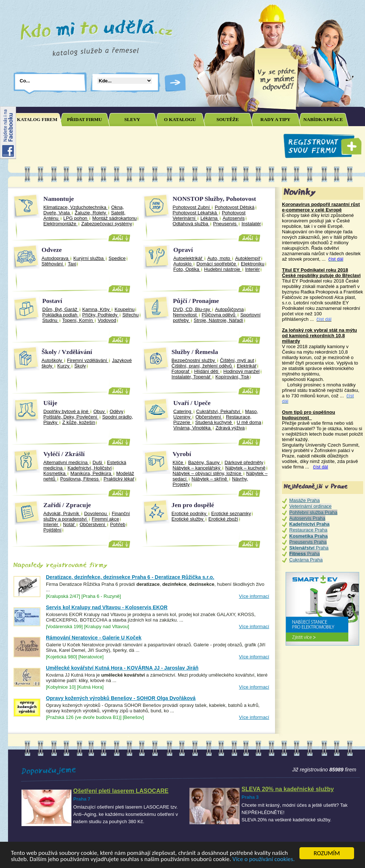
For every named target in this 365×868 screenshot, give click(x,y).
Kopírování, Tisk (232, 377)
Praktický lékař (119, 479)
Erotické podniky (190, 513)
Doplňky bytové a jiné (66, 411)
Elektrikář (247, 366)
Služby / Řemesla (195, 352)
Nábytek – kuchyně (245, 468)
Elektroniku (252, 264)
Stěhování (53, 264)
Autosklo (183, 264)
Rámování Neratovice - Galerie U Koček (94, 638)
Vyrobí (182, 454)
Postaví (52, 301)
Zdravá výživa (230, 428)
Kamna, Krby (97, 309)
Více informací (254, 596)
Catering (183, 411)
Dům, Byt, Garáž (60, 309)
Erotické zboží (223, 519)
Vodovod (107, 320)
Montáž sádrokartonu (114, 218)
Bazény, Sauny (204, 462)
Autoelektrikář (189, 258)
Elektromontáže (60, 224)
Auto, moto (219, 258)
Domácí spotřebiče (217, 264)
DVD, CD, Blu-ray (192, 309)
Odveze (52, 250)
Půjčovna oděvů (219, 315)
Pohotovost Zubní (192, 207)
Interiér (252, 269)
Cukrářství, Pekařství (219, 411)
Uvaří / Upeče (192, 403)
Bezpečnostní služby (194, 360)
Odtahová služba (191, 224)
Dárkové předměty (244, 462)
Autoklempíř (248, 258)
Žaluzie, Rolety (91, 213)
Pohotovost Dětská (234, 207)
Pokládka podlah (60, 315)
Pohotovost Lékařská (195, 213)
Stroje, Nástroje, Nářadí (219, 320)
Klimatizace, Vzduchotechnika (75, 207)
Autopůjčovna (229, 309)
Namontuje (59, 199)
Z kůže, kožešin (79, 422)
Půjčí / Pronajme (196, 301)
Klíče (179, 462)
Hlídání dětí (207, 371)
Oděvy (117, 411)
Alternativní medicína (66, 462)
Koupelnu (124, 309)
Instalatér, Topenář (192, 377)
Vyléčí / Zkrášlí (64, 454)
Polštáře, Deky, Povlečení (71, 417)
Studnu (50, 320)
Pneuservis (225, 224)
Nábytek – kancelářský (197, 468)
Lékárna (210, 218)
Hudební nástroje (223, 269)
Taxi (72, 264)
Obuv (100, 411)
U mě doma (249, 422)
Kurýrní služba (89, 258)
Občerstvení (209, 417)
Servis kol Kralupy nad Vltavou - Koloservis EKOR (107, 607)
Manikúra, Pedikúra (91, 473)
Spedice (117, 258)
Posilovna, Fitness (80, 479)
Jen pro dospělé (193, 505)
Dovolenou (96, 513)
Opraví (183, 250)
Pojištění (52, 530)
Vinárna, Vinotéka (193, 428)
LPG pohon (76, 218)
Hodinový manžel (242, 371)
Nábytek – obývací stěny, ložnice (208, 473)
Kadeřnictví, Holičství (89, 468)
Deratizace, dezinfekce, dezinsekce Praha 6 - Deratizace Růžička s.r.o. (130, 577)
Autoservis (234, 218)
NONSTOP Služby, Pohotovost (214, 199)
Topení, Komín (78, 320)
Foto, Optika (187, 269)
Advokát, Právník (62, 513)
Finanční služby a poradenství (87, 516)
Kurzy (64, 366)
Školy (80, 366)
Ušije (50, 403)
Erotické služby (188, 519)
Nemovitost (186, 315)
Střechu (131, 315)
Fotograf (181, 371)
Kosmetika (55, 473)
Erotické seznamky (231, 513)
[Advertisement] (144, 146)
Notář (69, 524)
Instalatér (251, 224)
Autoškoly (52, 360)
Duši (98, 462)
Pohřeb (118, 524)
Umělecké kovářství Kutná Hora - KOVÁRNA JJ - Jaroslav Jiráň (122, 668)
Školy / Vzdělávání (67, 352)
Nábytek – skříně (210, 479)
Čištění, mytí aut (237, 360)
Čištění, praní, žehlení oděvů (202, 366)
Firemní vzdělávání (88, 360)
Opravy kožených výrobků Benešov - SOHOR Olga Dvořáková (121, 698)
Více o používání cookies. (264, 860)
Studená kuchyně (214, 422)
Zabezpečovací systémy (107, 224)
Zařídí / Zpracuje (67, 505)
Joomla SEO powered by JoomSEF (34, 547)
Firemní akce (105, 519)
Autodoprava (56, 258)
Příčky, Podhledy (101, 315)
